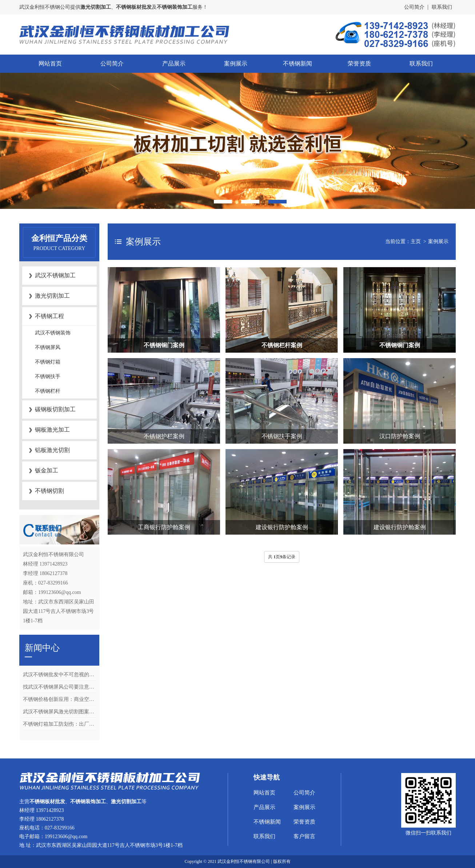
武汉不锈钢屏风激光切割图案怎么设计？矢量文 (59, 712)
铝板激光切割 (52, 450)
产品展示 (174, 64)
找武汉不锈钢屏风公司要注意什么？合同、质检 (59, 687)
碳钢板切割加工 (55, 409)
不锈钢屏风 (48, 347)
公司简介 (414, 7)
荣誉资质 (359, 64)
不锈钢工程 (49, 316)
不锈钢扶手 (48, 376)
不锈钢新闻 (298, 64)
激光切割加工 (52, 296)
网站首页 (50, 64)
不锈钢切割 (49, 491)
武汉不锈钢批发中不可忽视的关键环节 (59, 675)
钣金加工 (47, 470)
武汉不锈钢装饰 (53, 333)
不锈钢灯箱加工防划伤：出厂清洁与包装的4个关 (59, 724)
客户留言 (304, 836)
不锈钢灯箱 (48, 362)
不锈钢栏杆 (48, 391)
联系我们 (442, 7)
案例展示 (236, 64)
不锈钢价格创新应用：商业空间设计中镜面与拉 (59, 699)
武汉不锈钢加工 (55, 275)
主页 (416, 241)
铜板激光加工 (52, 430)
